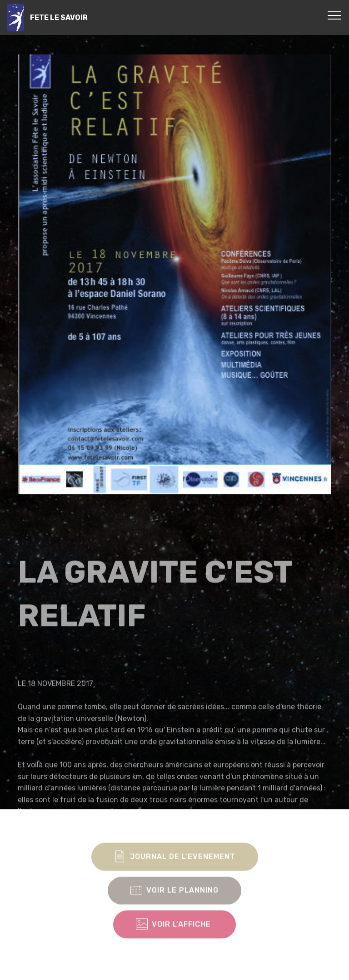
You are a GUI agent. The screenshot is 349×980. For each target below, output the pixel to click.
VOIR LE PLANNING (174, 904)
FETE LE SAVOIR (59, 17)
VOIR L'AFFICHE (174, 938)
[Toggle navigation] (335, 15)
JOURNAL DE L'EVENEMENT (175, 870)
